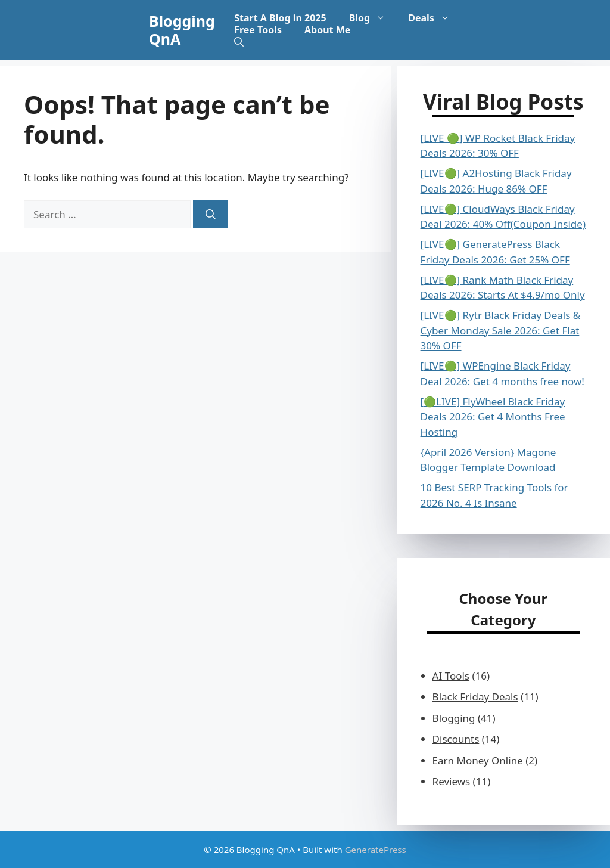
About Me (327, 30)
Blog (373, 18)
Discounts (456, 739)
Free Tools (258, 30)
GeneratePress (376, 850)
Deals (435, 18)
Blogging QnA (182, 30)
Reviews (452, 781)
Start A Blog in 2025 (280, 18)
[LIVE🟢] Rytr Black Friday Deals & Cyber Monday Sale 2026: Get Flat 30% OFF (501, 330)
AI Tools (451, 676)
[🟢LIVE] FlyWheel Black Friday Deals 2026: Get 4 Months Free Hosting (493, 417)
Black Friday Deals (475, 697)
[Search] (211, 215)
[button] (239, 42)
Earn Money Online (478, 760)
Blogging (454, 718)
